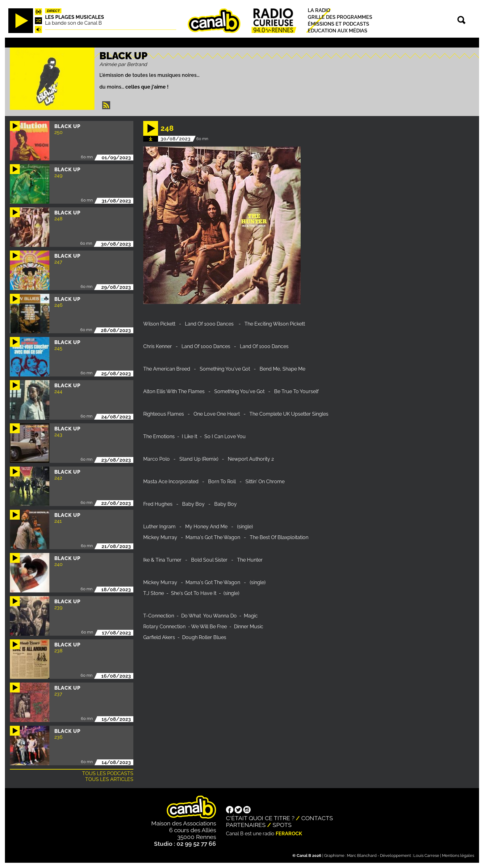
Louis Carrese (426, 856)
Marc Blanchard (362, 856)
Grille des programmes (340, 17)
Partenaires (246, 825)
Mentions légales (458, 856)
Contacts (317, 818)
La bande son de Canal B (73, 23)
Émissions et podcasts (338, 24)
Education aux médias (338, 31)
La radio (319, 10)
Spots (282, 825)
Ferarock (289, 834)
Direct (53, 11)
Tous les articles (109, 779)
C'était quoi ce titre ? (260, 818)
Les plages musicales (75, 17)
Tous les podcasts (108, 773)
